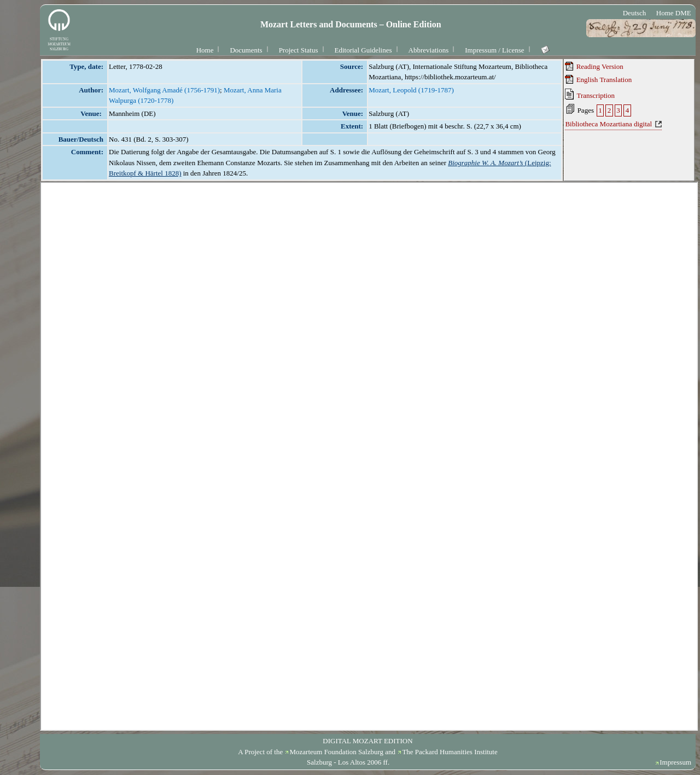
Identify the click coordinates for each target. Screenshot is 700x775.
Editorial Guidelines (363, 50)
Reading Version (594, 66)
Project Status (299, 50)
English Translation (598, 79)
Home (205, 50)
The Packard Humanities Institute (450, 752)
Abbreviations (429, 50)
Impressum (675, 762)
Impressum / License (494, 50)
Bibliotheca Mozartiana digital (608, 124)
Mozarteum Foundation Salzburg (336, 752)
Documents (246, 50)
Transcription (590, 94)
